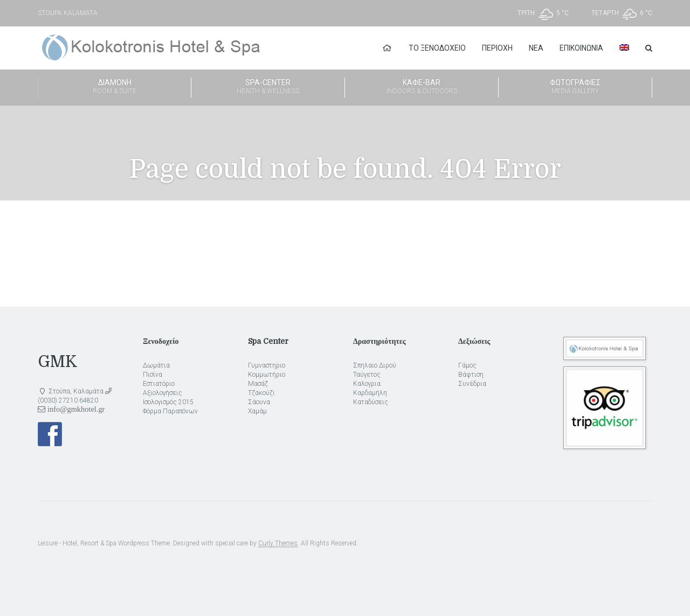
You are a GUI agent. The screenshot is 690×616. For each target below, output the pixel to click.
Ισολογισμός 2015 (168, 402)
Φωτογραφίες (575, 87)
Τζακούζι (261, 393)
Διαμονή (115, 87)
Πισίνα (153, 375)
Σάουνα (259, 402)
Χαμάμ (257, 411)
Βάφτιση (471, 375)
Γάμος (467, 365)
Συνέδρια (472, 384)
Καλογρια (367, 384)
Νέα (536, 48)
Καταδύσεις (371, 402)
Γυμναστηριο (267, 365)
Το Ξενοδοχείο (437, 48)
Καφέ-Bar (422, 87)
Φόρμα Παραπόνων (170, 411)
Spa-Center (268, 87)
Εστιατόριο (159, 384)
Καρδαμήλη (370, 393)
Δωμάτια (156, 365)
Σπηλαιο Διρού (375, 365)
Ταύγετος (367, 375)
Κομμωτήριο (267, 375)
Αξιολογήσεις (163, 393)
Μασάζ (258, 384)
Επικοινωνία (581, 48)
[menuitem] (624, 48)
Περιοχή (497, 48)
